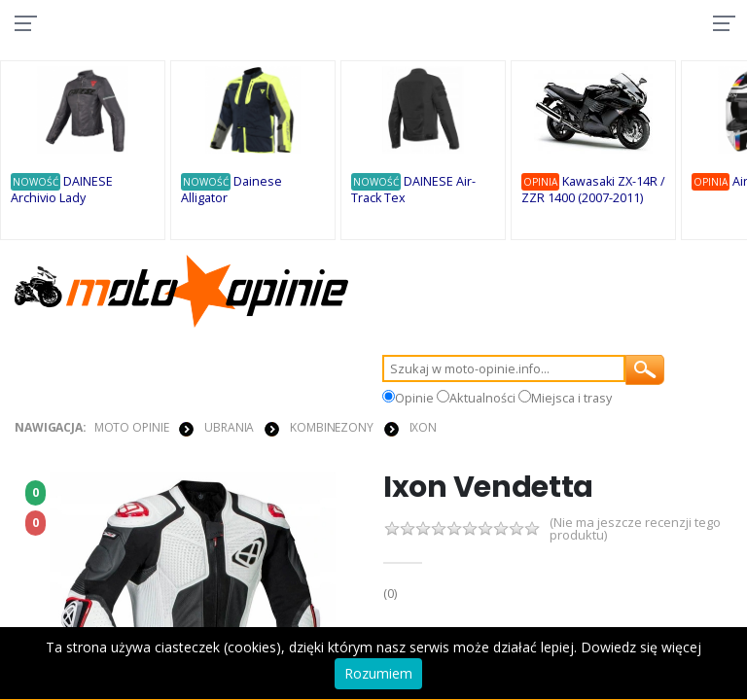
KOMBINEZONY (332, 429)
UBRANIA (229, 429)
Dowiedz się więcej (641, 647)
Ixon (424, 429)
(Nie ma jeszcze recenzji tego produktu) (635, 532)
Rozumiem (378, 673)
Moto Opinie (132, 429)
